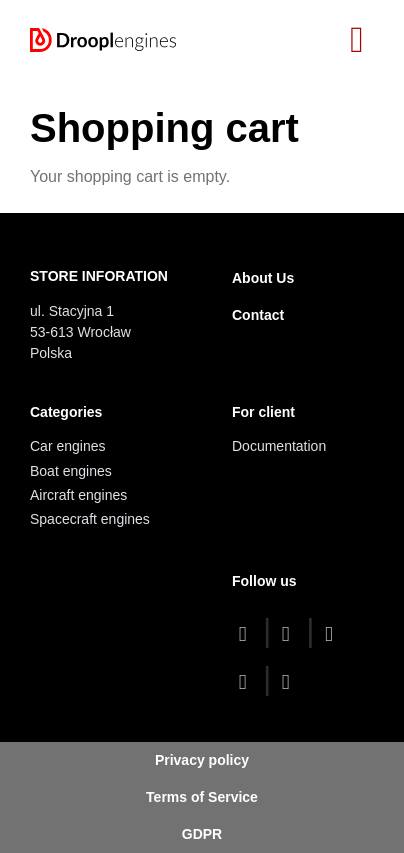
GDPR (202, 834)
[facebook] (247, 633)
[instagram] (247, 681)
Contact (258, 315)
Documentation (279, 446)
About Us (263, 278)
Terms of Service (202, 797)
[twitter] (290, 633)
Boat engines (71, 471)
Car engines (68, 446)
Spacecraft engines (90, 519)
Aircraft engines (78, 495)
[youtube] (333, 633)
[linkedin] (290, 681)
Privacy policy (202, 760)
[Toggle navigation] (357, 40)
